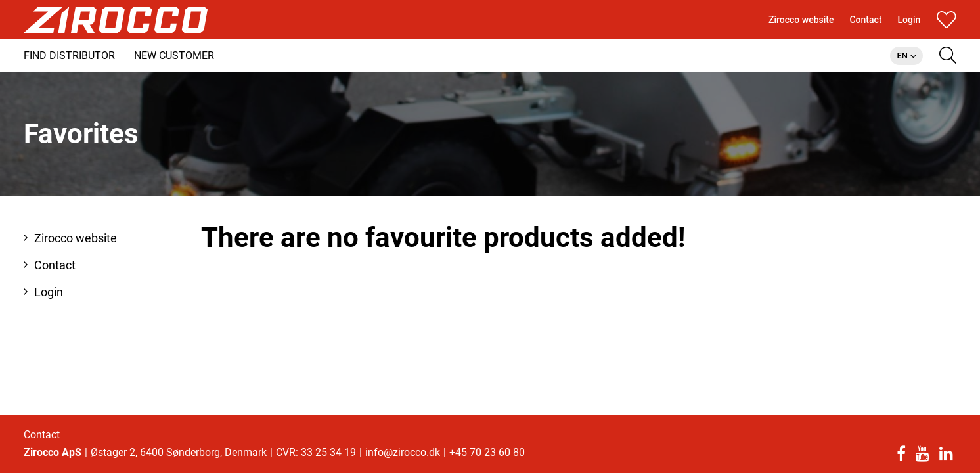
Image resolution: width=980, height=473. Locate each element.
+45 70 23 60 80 (487, 452)
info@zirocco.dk (403, 452)
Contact (42, 435)
